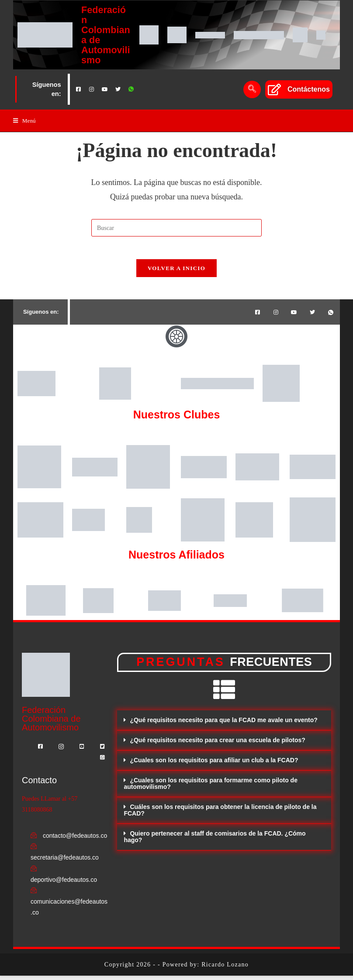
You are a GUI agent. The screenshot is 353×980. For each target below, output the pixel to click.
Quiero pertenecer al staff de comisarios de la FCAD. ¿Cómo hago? (215, 841)
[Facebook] (79, 89)
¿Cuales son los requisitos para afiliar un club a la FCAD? (214, 765)
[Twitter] (118, 89)
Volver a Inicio (176, 272)
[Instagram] (92, 89)
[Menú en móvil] (24, 121)
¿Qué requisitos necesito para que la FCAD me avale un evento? (223, 725)
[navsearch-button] (252, 89)
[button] (224, 725)
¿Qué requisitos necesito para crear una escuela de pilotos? (217, 745)
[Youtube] (105, 89)
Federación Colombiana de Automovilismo (106, 35)
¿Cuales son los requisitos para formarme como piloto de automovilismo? (211, 788)
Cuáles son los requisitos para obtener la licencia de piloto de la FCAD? (220, 815)
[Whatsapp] (131, 89)
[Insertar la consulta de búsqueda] (176, 228)
